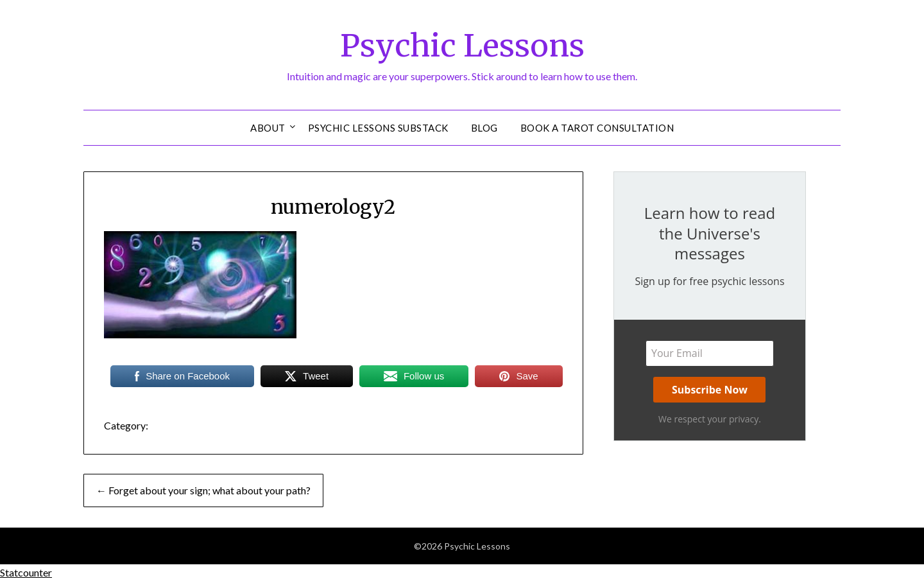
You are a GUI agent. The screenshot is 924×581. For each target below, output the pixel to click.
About (268, 128)
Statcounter (26, 572)
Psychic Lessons (462, 46)
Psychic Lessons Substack (378, 128)
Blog (484, 128)
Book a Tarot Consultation (597, 128)
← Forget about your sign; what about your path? (203, 490)
